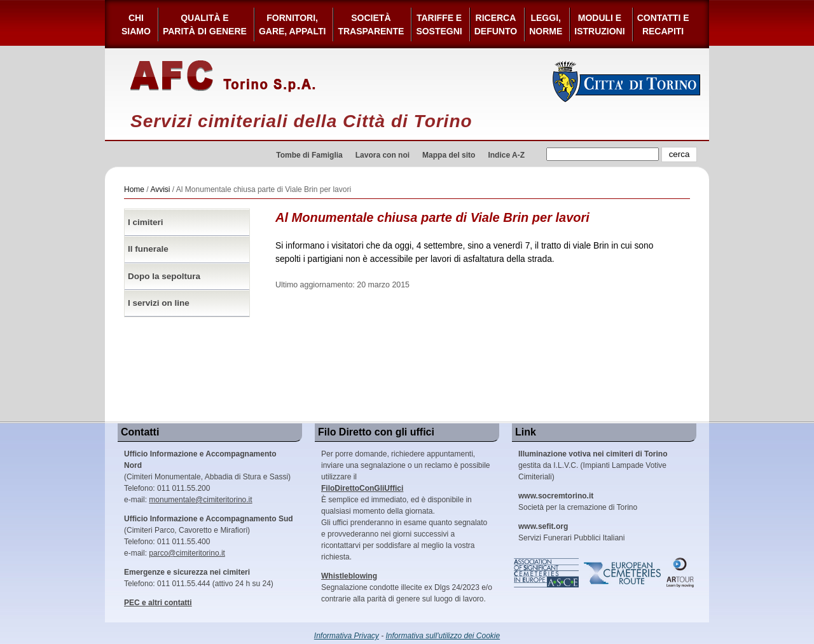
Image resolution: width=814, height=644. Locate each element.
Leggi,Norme (546, 24)
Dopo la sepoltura (164, 276)
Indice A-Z (506, 155)
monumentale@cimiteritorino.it (200, 500)
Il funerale (148, 249)
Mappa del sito (449, 155)
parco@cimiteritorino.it (187, 553)
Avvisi (160, 189)
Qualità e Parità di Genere (205, 24)
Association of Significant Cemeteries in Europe (547, 573)
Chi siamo (136, 24)
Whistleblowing (349, 576)
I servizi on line (159, 303)
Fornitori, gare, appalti (293, 24)
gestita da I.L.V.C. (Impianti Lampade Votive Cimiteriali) (593, 465)
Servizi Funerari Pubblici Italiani (571, 532)
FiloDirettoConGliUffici (362, 488)
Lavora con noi (383, 155)
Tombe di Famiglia (309, 155)
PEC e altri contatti (158, 603)
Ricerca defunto (496, 24)
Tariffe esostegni (439, 24)
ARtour (680, 573)
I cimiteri (146, 222)
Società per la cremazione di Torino (578, 502)
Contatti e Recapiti (663, 24)
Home (134, 189)
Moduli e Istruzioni (599, 24)
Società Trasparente (371, 24)
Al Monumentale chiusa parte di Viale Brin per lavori (432, 217)
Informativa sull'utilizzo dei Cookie (443, 636)
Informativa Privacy (347, 636)
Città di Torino (627, 81)
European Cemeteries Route (623, 573)
